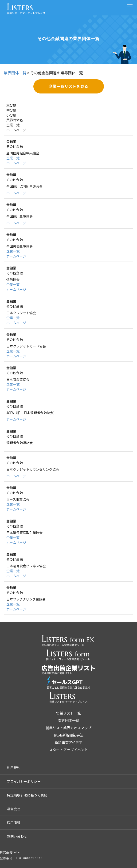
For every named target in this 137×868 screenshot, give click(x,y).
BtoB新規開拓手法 (69, 735)
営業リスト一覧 (68, 713)
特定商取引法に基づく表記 (27, 795)
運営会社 (14, 809)
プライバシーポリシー (24, 781)
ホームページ (16, 163)
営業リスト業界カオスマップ (68, 728)
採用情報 (14, 822)
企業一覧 (13, 158)
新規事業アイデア (68, 742)
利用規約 (14, 768)
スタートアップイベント (68, 750)
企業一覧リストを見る (69, 86)
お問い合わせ (17, 836)
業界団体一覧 (15, 73)
